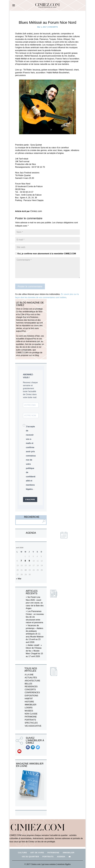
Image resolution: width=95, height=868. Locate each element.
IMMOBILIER (31, 705)
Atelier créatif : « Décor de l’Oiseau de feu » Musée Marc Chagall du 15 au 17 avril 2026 (34, 651)
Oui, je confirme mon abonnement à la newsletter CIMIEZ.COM (46, 254)
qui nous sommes (49, 864)
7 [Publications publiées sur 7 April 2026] (21, 561)
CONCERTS (53, 27)
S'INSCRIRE (30, 499)
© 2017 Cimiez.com (32, 864)
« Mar (19, 579)
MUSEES (29, 711)
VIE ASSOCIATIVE (33, 726)
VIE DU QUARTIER (30, 857)
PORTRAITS (30, 720)
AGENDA (61, 857)
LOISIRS (29, 708)
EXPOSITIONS (31, 696)
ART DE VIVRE (37, 853)
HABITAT (29, 699)
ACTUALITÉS (31, 678)
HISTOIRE (29, 702)
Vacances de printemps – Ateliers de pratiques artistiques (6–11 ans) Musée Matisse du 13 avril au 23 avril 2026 (35, 634)
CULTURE (22, 853)
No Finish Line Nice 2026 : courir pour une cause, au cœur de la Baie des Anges (35, 603)
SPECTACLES (31, 723)
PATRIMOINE (31, 717)
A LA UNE (29, 675)
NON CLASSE (31, 714)
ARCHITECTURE (32, 681)
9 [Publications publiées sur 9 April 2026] (29, 561)
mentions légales (64, 864)
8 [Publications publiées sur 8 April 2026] (25, 561)
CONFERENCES (32, 693)
